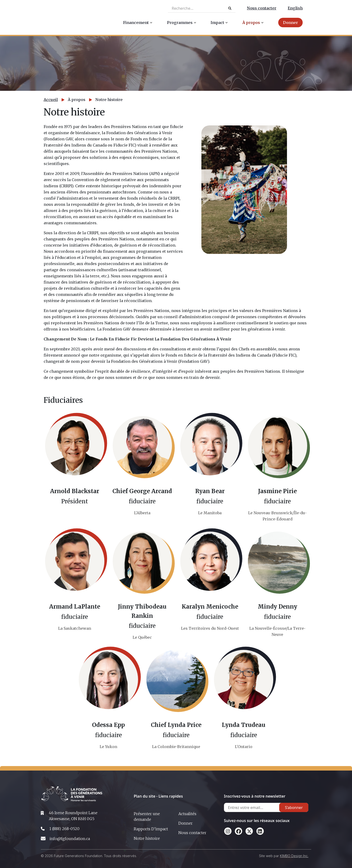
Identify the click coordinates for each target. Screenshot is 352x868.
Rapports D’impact (151, 829)
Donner (185, 823)
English (295, 8)
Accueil (51, 100)
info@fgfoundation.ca (70, 839)
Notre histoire (147, 838)
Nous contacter (262, 8)
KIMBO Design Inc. (294, 856)
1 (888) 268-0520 (64, 829)
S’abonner (294, 808)
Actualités (187, 814)
